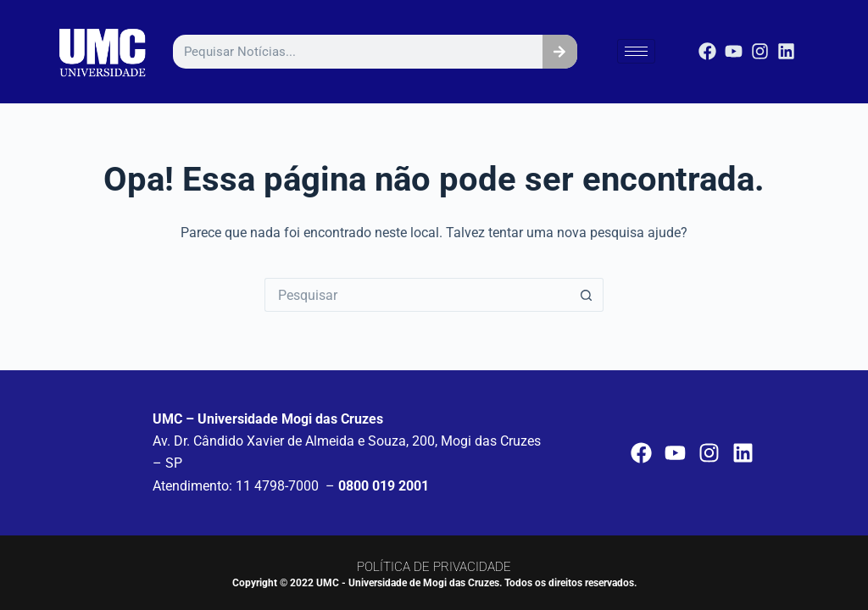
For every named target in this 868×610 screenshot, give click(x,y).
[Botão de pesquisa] (587, 295)
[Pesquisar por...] (417, 295)
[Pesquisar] (560, 52)
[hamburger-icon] (636, 51)
